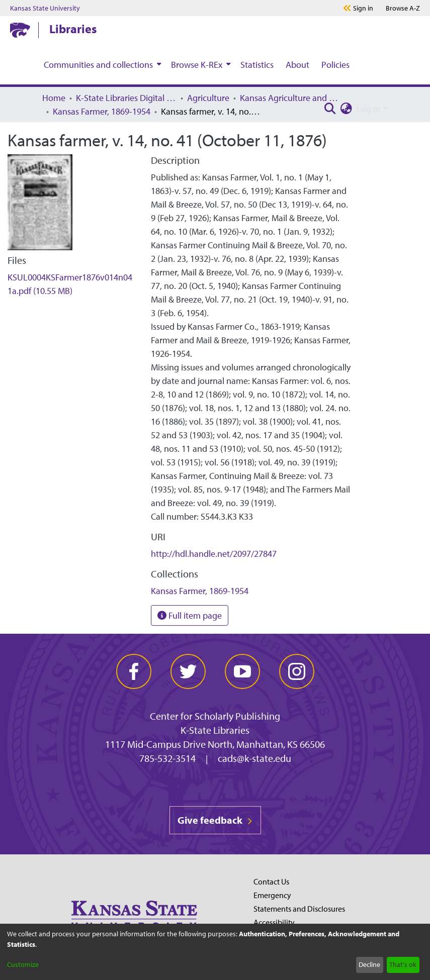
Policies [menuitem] (335, 65)
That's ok (403, 964)
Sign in (363, 8)
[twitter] (188, 671)
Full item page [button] (190, 615)
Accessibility (274, 922)
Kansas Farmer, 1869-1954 (102, 111)
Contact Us (271, 881)
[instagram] (297, 671)
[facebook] (134, 671)
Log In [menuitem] (368, 109)
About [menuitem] (297, 65)
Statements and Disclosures (299, 909)
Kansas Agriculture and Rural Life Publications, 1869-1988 (290, 98)
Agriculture (208, 98)
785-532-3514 (167, 758)
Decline (369, 964)
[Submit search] (330, 109)
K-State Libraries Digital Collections (126, 98)
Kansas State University (45, 8)
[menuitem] (101, 64)
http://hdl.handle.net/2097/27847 (214, 554)
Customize (23, 964)
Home (54, 98)
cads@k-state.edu (254, 758)
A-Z (403, 8)
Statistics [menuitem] (257, 65)
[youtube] (242, 671)
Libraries (73, 29)
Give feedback (215, 820)
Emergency (272, 895)
